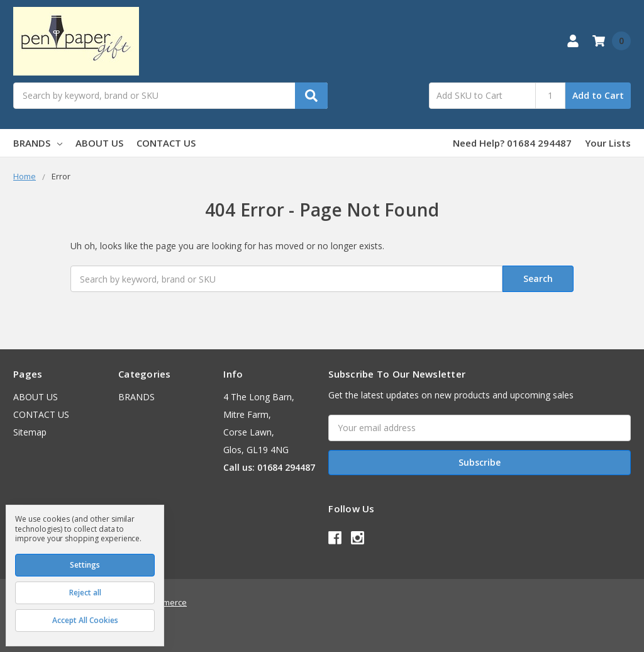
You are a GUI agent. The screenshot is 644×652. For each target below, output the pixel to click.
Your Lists (608, 143)
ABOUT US (99, 143)
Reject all (85, 593)
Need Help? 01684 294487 (512, 143)
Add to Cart (598, 95)
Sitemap (30, 432)
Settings (85, 565)
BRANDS (38, 143)
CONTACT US (166, 143)
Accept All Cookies (85, 620)
